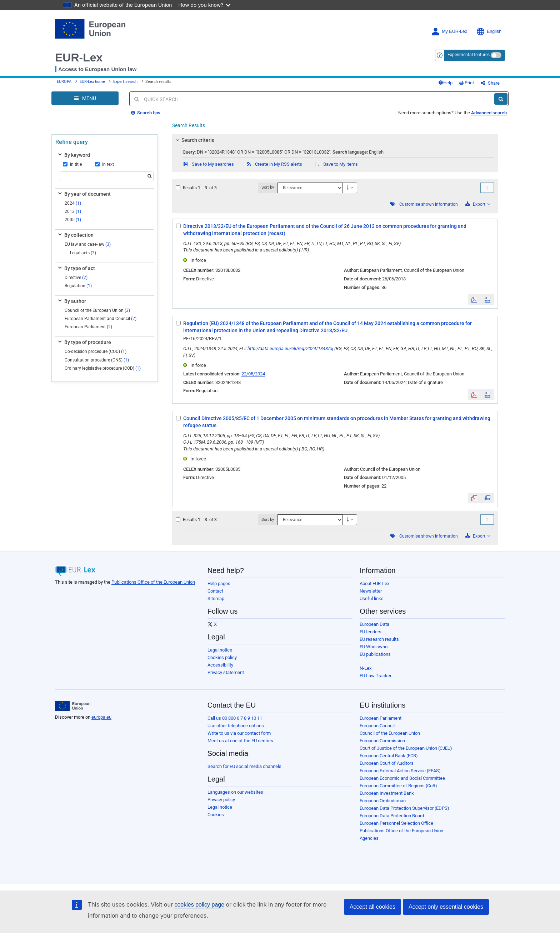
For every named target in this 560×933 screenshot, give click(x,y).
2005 (73, 220)
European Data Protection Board (392, 816)
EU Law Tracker (376, 676)
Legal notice (220, 650)
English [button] (489, 32)
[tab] (335, 140)
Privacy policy (221, 800)
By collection (75, 235)
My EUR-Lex (449, 32)
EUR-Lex (79, 58)
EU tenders (371, 632)
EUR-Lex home (92, 82)
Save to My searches (208, 164)
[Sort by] (310, 188)
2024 (73, 203)
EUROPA (64, 82)
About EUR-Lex (374, 583)
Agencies (369, 838)
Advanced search (489, 113)
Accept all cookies (372, 907)
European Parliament (88, 327)
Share (490, 83)
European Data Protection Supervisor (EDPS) (404, 808)
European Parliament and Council (101, 319)
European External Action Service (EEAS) (400, 771)
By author (71, 301)
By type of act (76, 268)
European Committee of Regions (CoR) (398, 786)
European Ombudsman (383, 801)
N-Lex (366, 668)
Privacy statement (226, 672)
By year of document (84, 194)
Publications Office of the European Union (153, 582)
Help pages (219, 583)
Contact (215, 591)
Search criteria (194, 140)
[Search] (501, 99)
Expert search (125, 82)
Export (478, 204)
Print (467, 83)
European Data (374, 624)
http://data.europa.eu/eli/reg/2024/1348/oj (290, 348)
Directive (76, 278)
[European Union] (73, 706)
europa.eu (101, 717)
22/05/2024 (253, 374)
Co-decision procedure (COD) (96, 351)
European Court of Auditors (387, 763)
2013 (73, 211)
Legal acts (83, 253)
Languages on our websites (235, 792)
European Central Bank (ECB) (389, 756)
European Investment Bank (387, 793)
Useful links (372, 598)
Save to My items (336, 164)
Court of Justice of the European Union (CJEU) (406, 748)
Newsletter (371, 591)
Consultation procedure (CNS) (97, 360)
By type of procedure (84, 342)
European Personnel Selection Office (396, 823)
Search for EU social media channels (244, 766)
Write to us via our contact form (239, 733)
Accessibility (220, 665)
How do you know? (205, 5)
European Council (377, 726)
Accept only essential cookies (446, 907)
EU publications (375, 654)
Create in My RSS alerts (274, 164)
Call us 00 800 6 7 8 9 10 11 (235, 718)
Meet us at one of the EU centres (240, 741)
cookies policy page (199, 905)
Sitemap (216, 598)
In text (104, 164)
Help (445, 83)
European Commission (382, 741)
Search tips (146, 113)
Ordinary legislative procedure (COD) (103, 368)
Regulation (78, 286)
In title (72, 164)
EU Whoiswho (374, 647)
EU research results (379, 639)
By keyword (73, 155)
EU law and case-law (88, 244)
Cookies (216, 815)
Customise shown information (429, 204)
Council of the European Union (97, 310)
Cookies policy (222, 657)
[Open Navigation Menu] (85, 98)
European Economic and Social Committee (402, 778)
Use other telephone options (236, 726)
